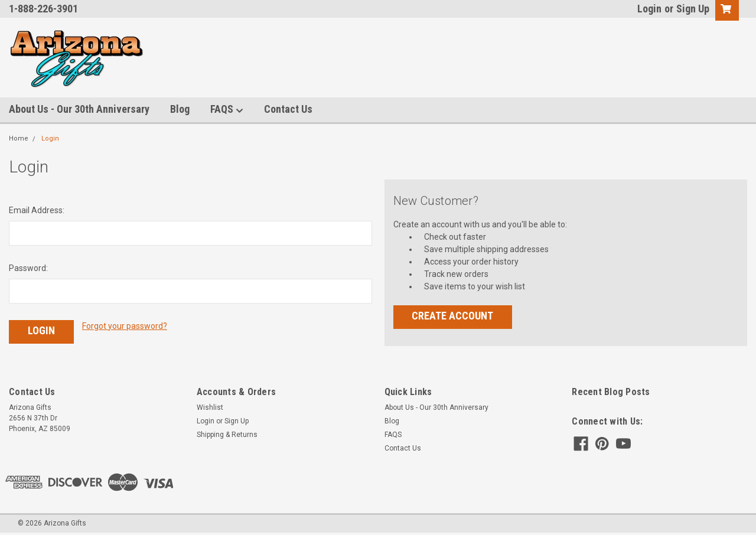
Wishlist (210, 407)
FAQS (227, 110)
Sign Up (693, 9)
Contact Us (288, 109)
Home (19, 138)
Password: (28, 268)
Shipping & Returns (227, 435)
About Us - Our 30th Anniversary (79, 109)
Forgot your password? (125, 326)
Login (649, 9)
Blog (180, 109)
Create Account (452, 316)
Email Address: (37, 210)
